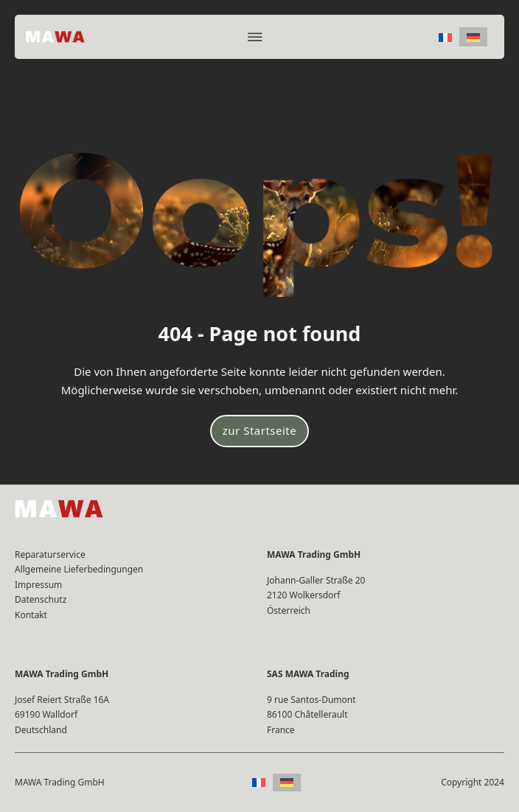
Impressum (38, 585)
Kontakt (31, 615)
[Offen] (255, 37)
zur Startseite (259, 430)
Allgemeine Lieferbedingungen (79, 569)
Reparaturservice (50, 554)
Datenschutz (41, 599)
